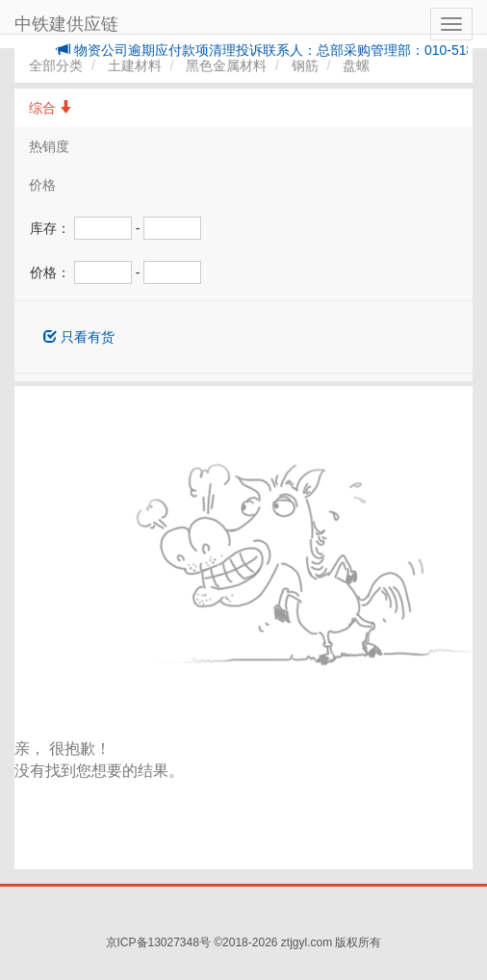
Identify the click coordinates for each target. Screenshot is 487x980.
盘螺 (356, 65)
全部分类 (56, 65)
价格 (42, 185)
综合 (51, 108)
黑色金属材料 (226, 65)
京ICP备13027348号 (158, 942)
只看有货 (79, 337)
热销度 (49, 146)
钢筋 (305, 65)
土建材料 (135, 65)
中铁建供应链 (66, 24)
